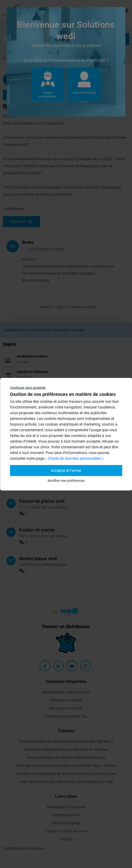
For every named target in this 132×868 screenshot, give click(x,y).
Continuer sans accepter (28, 387)
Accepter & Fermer (66, 470)
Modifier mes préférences (66, 480)
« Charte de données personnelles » (74, 458)
